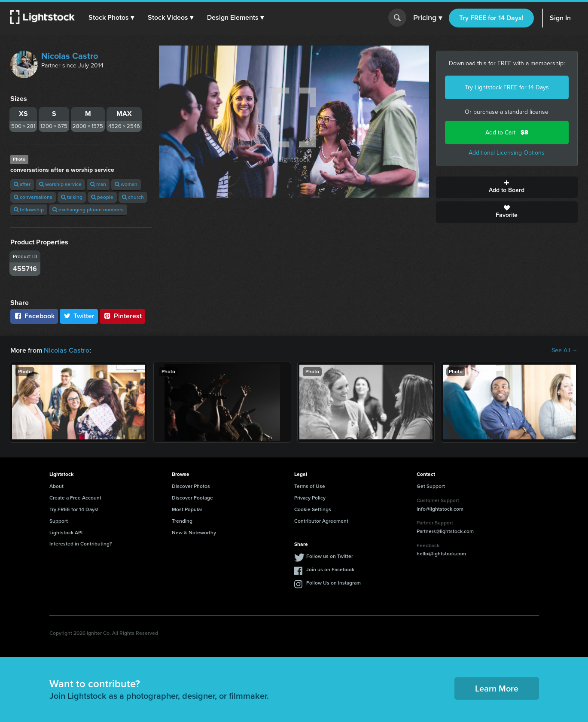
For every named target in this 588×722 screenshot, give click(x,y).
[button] (111, 18)
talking (72, 197)
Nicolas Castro (70, 56)
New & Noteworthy (194, 533)
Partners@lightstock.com (445, 531)
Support (59, 521)
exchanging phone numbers (88, 210)
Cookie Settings (313, 509)
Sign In (560, 18)
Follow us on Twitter (330, 556)
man (98, 184)
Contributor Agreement (321, 521)
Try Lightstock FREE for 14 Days (507, 87)
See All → (565, 350)
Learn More (497, 688)
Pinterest (122, 316)
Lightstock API (66, 533)
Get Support (431, 486)
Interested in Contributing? (81, 544)
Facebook (34, 316)
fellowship (29, 210)
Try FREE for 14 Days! (491, 18)
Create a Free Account (75, 498)
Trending (182, 521)
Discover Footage (192, 498)
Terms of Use (310, 486)
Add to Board (507, 187)
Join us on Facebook (330, 570)
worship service (60, 184)
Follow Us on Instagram (334, 583)
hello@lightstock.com (441, 554)
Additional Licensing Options (507, 153)
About (56, 486)
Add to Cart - (507, 133)
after (22, 184)
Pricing (428, 18)
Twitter (79, 316)
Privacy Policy (310, 498)
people (102, 197)
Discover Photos (191, 486)
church (133, 197)
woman (126, 184)
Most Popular (187, 509)
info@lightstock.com (440, 509)
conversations (33, 197)
